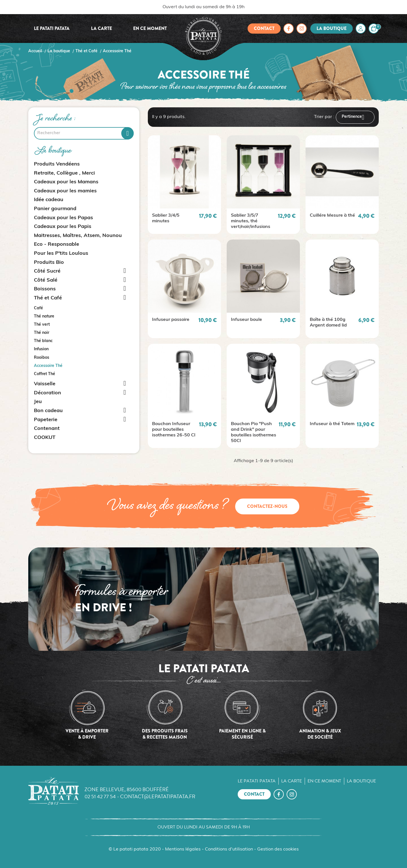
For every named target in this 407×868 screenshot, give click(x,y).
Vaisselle (45, 384)
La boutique (332, 28)
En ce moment (150, 28)
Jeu (38, 402)
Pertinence (355, 117)
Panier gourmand (55, 209)
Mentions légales (183, 849)
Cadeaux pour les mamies (65, 191)
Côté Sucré (47, 271)
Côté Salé (46, 280)
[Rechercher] (84, 133)
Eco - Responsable (57, 244)
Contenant (47, 429)
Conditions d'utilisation (229, 849)
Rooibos (42, 358)
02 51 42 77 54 (100, 796)
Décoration (47, 393)
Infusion (41, 349)
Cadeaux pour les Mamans (66, 182)
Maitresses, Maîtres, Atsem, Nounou (78, 236)
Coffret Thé (45, 374)
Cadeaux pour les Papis (63, 227)
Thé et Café (48, 298)
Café (38, 308)
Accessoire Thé (48, 366)
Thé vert (42, 325)
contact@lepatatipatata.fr (158, 796)
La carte (101, 28)
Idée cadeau (49, 200)
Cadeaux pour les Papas (63, 218)
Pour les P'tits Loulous (61, 254)
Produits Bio (49, 263)
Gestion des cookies (278, 849)
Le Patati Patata (52, 28)
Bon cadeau (48, 411)
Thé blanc (43, 341)
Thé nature (44, 316)
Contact (264, 28)
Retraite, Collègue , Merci (64, 173)
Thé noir (42, 333)
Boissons (45, 289)
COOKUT (45, 438)
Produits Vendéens (57, 164)
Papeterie (46, 420)
